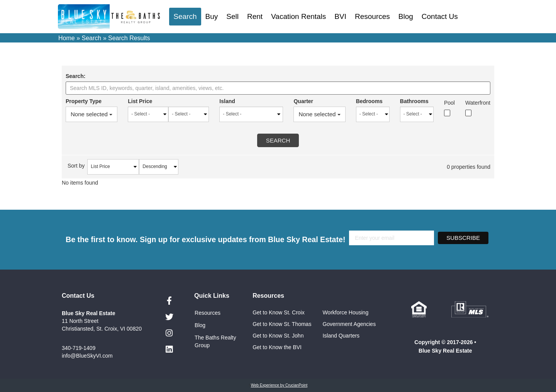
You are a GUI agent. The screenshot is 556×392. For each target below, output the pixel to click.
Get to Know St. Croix (279, 312)
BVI (340, 16)
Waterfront (478, 103)
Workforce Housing (345, 312)
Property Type (84, 101)
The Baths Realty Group (215, 341)
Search (185, 16)
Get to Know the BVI (278, 347)
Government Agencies (349, 324)
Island (224, 101)
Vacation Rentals (298, 16)
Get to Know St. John (278, 336)
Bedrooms (367, 101)
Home (67, 38)
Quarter (301, 101)
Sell (232, 16)
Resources (372, 16)
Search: (75, 76)
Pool (449, 103)
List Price (141, 101)
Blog (406, 16)
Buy (212, 16)
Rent (255, 16)
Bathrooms (413, 101)
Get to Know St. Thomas (282, 324)
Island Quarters (341, 336)
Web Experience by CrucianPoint (279, 385)
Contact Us (440, 16)
